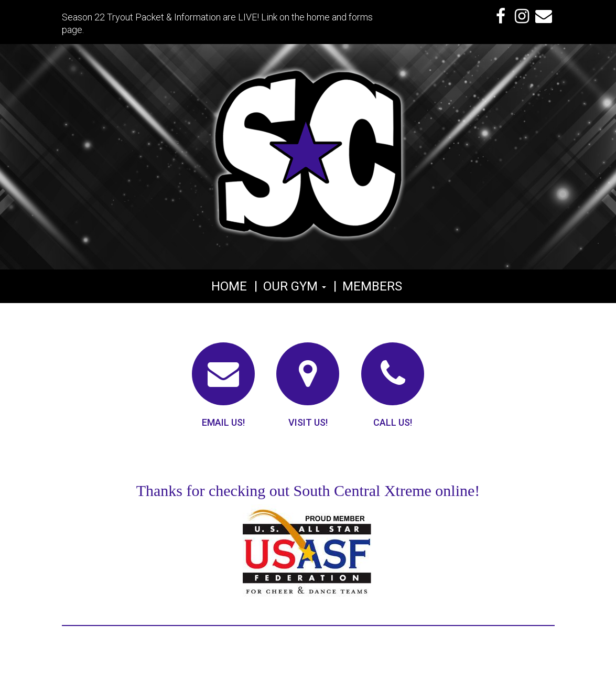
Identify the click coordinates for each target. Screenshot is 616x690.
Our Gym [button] (295, 286)
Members (372, 286)
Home (229, 286)
